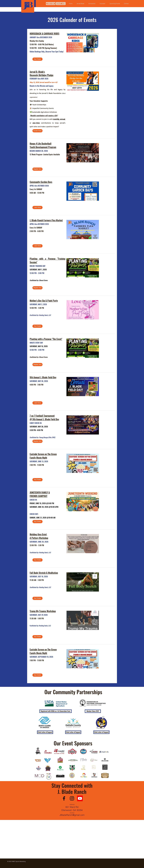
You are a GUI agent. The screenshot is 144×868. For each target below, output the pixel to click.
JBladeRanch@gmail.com (72, 815)
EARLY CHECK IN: (36, 423)
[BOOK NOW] (51, 4)
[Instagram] (72, 798)
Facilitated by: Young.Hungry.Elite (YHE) (42, 437)
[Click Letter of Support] (45, 732)
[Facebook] (64, 798)
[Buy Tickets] (37, 59)
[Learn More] (37, 207)
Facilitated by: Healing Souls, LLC (40, 315)
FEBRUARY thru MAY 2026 (39, 79)
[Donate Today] (37, 131)
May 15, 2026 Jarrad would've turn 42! (43, 82)
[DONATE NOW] (61, 4)
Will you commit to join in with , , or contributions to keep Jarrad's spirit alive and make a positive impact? (48, 123)
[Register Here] (37, 169)
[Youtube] (80, 798)
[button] (56, 711)
